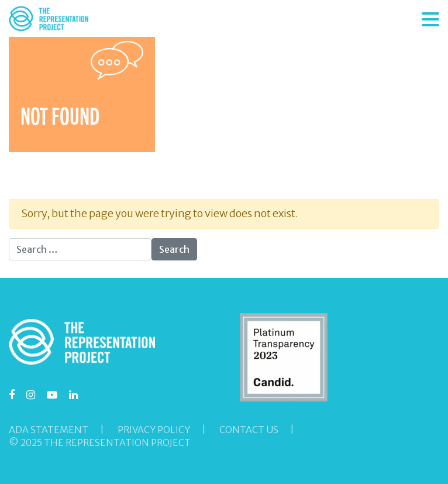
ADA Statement (49, 430)
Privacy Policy (154, 430)
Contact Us (249, 430)
